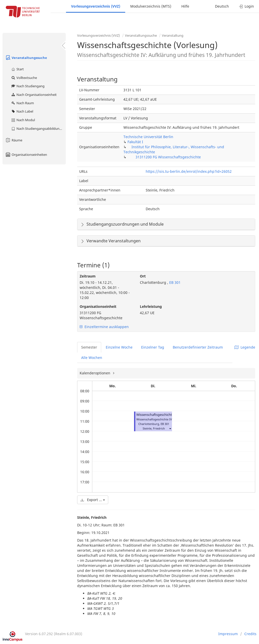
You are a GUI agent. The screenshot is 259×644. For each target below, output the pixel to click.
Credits (250, 634)
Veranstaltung (173, 35)
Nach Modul (23, 120)
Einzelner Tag (153, 347)
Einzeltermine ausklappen (104, 327)
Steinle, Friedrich (154, 428)
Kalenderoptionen (95, 373)
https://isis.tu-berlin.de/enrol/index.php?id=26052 (189, 171)
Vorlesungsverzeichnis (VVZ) (96, 6)
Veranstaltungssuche (26, 58)
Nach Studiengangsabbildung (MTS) (38, 128)
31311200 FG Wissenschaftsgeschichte (168, 157)
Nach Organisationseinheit (34, 95)
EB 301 (174, 282)
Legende (245, 347)
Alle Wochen (92, 358)
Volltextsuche (24, 78)
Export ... (93, 500)
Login (246, 6)
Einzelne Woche (119, 347)
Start (17, 69)
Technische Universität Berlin (148, 137)
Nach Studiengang (28, 86)
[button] (170, 428)
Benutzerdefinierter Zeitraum (198, 347)
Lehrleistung (151, 306)
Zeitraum (88, 276)
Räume (14, 140)
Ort (143, 276)
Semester (89, 347)
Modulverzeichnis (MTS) (151, 6)
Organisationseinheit (98, 306)
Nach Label (22, 111)
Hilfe (185, 6)
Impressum (228, 634)
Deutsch (222, 6)
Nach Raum (22, 103)
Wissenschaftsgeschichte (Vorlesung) (164, 415)
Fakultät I (135, 142)
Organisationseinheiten (26, 155)
